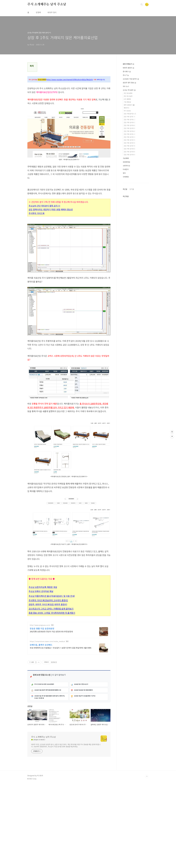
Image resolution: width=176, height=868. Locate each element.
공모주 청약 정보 (129, 83)
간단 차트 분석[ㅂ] (129, 131)
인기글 (132, 189)
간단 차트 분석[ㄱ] (129, 117)
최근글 (125, 189)
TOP (147, 860)
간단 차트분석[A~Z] (130, 114)
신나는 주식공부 (129, 90)
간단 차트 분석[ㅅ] (129, 134)
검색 (142, 4)
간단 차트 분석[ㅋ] (129, 146)
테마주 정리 (52, 12)
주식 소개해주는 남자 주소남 (47, 4)
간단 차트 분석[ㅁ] (129, 128)
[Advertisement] (69, 433)
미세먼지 (126, 169)
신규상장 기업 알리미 (131, 79)
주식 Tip (126, 75)
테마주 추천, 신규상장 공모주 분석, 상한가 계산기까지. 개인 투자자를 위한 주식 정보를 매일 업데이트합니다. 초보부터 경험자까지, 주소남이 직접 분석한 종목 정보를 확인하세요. (66, 830)
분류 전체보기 (128, 64)
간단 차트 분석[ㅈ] (129, 140)
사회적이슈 (126, 166)
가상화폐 (126, 158)
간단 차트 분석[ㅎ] (129, 155)
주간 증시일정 (128, 96)
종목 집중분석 (129, 105)
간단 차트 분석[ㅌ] (129, 149)
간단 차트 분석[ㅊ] (129, 143)
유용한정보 (126, 162)
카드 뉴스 (126, 86)
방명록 (38, 12)
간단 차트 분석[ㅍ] (129, 152)
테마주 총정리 (128, 68)
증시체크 (127, 71)
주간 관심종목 (128, 93)
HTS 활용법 (127, 99)
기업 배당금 (127, 102)
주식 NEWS (127, 111)
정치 (124, 173)
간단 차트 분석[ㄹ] (129, 125)
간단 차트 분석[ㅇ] (129, 137)
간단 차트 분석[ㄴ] (129, 119)
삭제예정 (126, 177)
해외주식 (126, 108)
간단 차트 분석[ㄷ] (129, 122)
